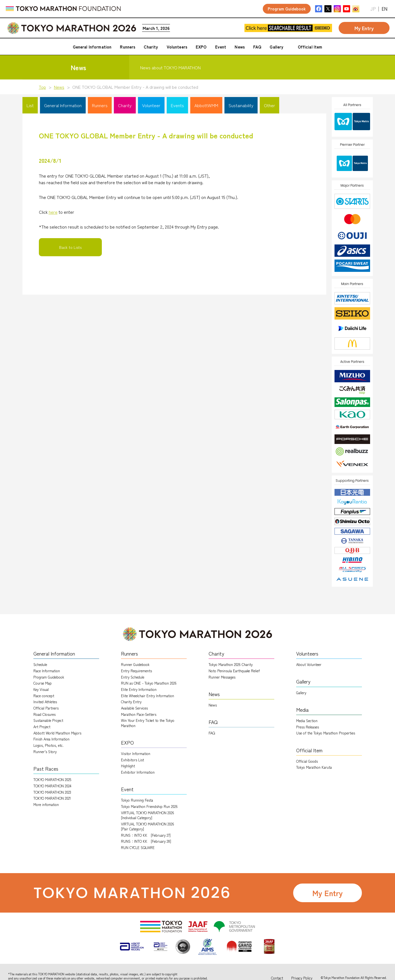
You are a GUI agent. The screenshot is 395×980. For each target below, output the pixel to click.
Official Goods (307, 761)
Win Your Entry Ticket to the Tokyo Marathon (148, 723)
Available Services (134, 708)
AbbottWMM (206, 105)
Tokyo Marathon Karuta (314, 767)
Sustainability (241, 105)
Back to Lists (70, 247)
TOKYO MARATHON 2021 (52, 798)
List (30, 105)
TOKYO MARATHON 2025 (52, 780)
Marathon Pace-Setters (139, 714)
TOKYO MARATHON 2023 (52, 792)
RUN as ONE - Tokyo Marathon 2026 (149, 683)
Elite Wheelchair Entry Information (148, 696)
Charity (125, 105)
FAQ (212, 733)
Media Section (307, 721)
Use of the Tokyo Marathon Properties (326, 733)
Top (42, 87)
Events (177, 105)
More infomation (46, 804)
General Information (63, 105)
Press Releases (308, 727)
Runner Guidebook (135, 664)
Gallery (301, 693)
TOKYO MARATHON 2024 (52, 786)
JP (373, 9)
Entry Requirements (136, 671)
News (59, 87)
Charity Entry (131, 702)
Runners (100, 105)
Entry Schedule (133, 677)
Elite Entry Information (139, 689)
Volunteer (151, 105)
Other (269, 105)
